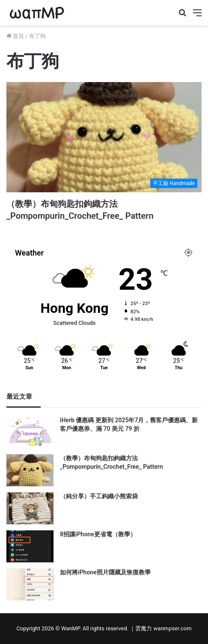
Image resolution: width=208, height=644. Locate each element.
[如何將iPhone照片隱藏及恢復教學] (30, 584)
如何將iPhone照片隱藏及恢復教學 (105, 572)
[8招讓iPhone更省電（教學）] (30, 546)
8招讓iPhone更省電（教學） (98, 534)
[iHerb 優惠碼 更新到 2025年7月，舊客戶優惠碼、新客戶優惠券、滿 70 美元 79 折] (30, 432)
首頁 (15, 36)
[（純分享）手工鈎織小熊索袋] (30, 508)
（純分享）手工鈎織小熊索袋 (99, 496)
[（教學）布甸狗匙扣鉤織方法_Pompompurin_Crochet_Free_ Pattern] (104, 137)
